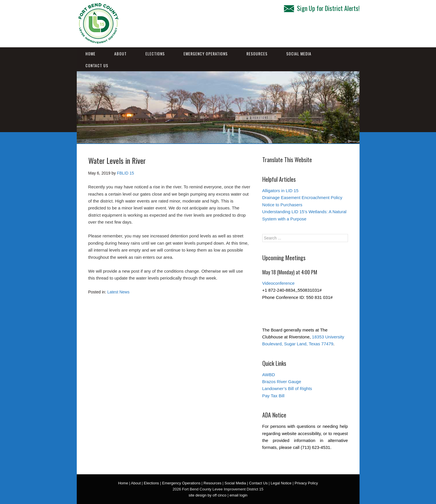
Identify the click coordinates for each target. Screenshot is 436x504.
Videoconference (278, 283)
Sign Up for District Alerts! (322, 8)
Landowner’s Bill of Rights (287, 388)
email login (238, 495)
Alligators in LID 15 (280, 191)
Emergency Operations (206, 54)
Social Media (299, 54)
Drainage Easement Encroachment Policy (302, 197)
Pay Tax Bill (273, 396)
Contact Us (97, 65)
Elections (155, 54)
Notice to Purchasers (282, 205)
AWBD (269, 375)
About (120, 54)
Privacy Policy (306, 483)
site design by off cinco (207, 495)
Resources (257, 54)
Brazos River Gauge (282, 382)
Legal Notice (281, 483)
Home (90, 54)
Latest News (118, 292)
